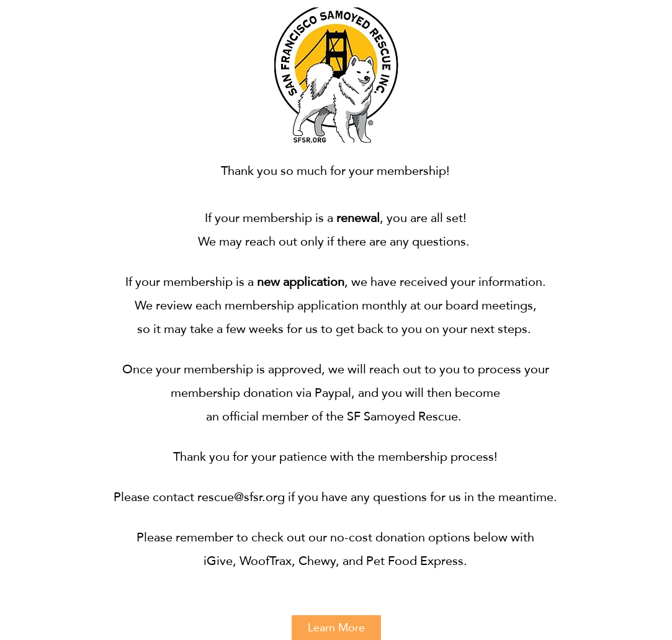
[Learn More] (336, 628)
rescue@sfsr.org (241, 497)
